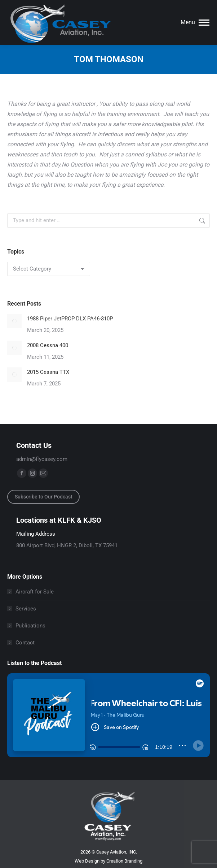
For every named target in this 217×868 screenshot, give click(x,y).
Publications (30, 626)
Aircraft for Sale (35, 592)
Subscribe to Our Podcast (44, 497)
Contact (25, 643)
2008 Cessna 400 (48, 345)
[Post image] (14, 321)
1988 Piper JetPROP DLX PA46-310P (70, 319)
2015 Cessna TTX (48, 372)
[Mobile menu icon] (195, 22)
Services (26, 609)
